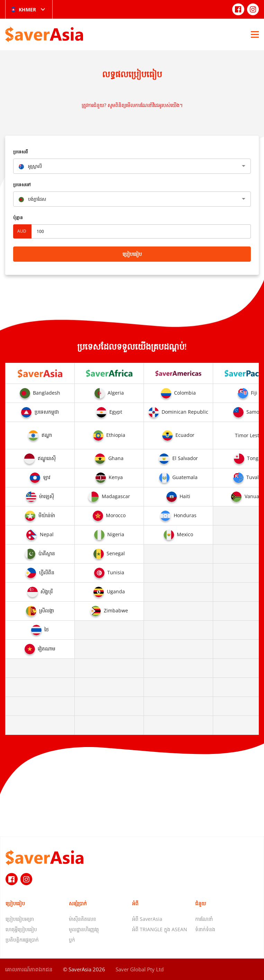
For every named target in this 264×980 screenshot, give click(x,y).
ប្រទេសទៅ (22, 185)
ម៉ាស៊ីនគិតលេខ (83, 919)
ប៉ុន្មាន (18, 218)
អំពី (135, 903)
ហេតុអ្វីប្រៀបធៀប (21, 929)
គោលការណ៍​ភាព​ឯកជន (29, 969)
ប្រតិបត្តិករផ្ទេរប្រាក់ (22, 940)
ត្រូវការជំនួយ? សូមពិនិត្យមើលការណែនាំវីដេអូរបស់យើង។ (132, 105)
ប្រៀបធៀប (132, 254)
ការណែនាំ (204, 919)
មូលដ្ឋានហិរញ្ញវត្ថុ (84, 929)
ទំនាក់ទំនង (205, 929)
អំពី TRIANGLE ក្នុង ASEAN (160, 929)
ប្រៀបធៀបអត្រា (20, 919)
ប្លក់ (72, 940)
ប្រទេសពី (21, 152)
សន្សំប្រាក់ (78, 903)
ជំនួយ (201, 903)
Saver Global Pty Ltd (140, 969)
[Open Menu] (255, 34)
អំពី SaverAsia (147, 919)
